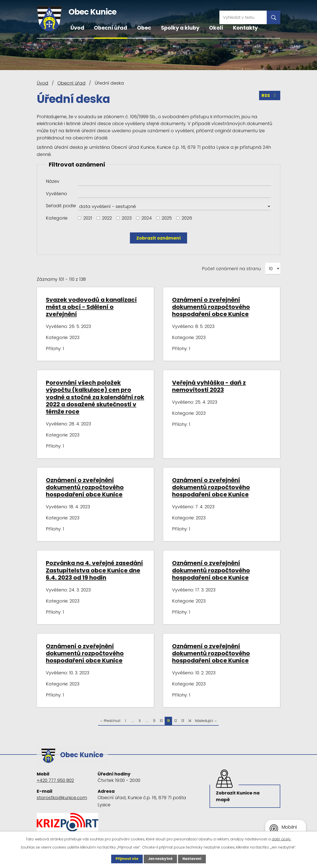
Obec (144, 28)
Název (53, 181)
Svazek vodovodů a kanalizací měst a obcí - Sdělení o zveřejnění (91, 307)
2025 (167, 218)
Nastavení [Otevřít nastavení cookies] (193, 859)
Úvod (77, 28)
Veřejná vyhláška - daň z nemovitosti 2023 (209, 386)
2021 (88, 218)
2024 (147, 218)
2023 (127, 218)
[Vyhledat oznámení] (158, 238)
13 (183, 721)
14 (190, 721)
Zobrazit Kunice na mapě (238, 796)
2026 (187, 218)
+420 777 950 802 (55, 779)
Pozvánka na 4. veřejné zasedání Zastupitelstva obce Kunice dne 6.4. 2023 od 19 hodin (94, 570)
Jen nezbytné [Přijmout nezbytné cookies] (160, 859)
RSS (270, 96)
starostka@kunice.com (62, 797)
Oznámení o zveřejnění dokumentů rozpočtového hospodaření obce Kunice (211, 307)
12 (176, 721)
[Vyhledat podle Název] (175, 182)
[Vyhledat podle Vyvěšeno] (175, 194)
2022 (107, 218)
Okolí (216, 28)
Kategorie (57, 218)
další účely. (282, 839)
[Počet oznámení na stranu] (273, 269)
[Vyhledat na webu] (243, 17)
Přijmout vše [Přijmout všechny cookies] (126, 859)
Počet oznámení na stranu (231, 269)
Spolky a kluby (180, 28)
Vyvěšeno (56, 194)
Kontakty (245, 28)
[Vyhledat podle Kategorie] (79, 218)
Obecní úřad (111, 28)
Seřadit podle (61, 206)
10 (161, 721)
